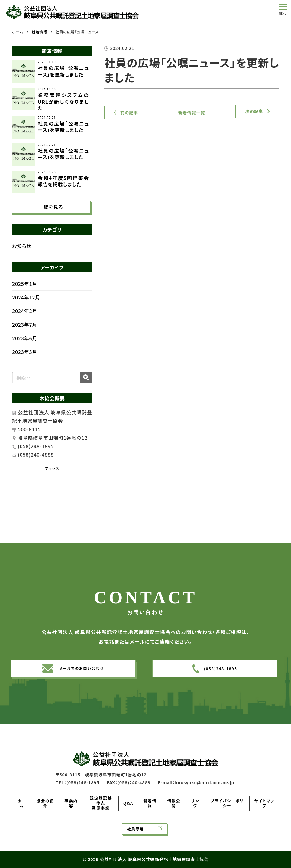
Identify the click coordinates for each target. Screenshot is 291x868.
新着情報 (150, 803)
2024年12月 (26, 305)
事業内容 (71, 803)
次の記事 (254, 111)
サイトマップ (264, 803)
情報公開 (174, 803)
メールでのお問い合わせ (82, 678)
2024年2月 (25, 318)
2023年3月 (25, 359)
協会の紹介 (45, 803)
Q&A (128, 803)
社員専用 (136, 829)
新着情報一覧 (192, 113)
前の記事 (129, 113)
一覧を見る (50, 213)
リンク (195, 803)
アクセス (52, 476)
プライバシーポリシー (227, 803)
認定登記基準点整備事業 (101, 803)
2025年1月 (25, 291)
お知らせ (22, 253)
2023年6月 (25, 345)
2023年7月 (25, 332)
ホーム (21, 803)
